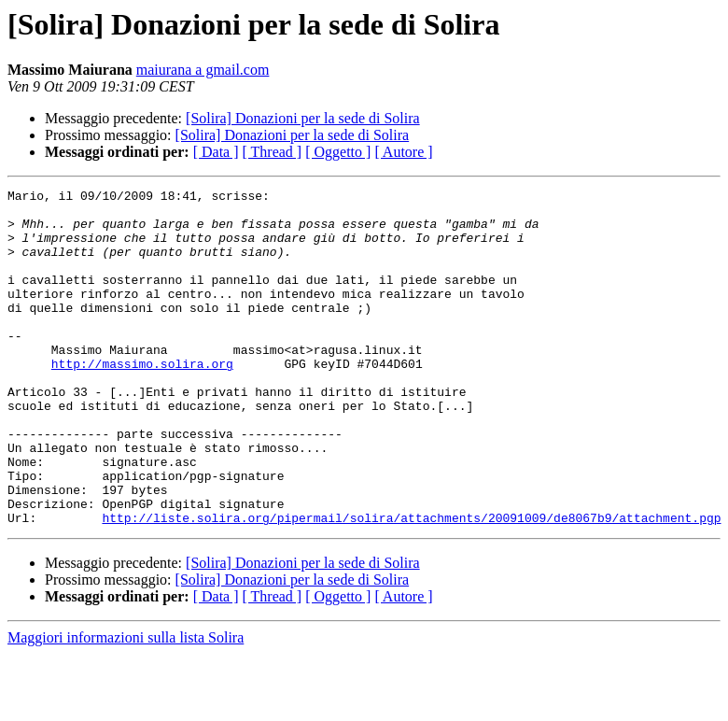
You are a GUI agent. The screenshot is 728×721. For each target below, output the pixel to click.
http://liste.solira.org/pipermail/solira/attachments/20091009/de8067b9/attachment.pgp (411, 585)
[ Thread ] (273, 152)
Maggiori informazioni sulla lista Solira (126, 705)
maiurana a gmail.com (203, 70)
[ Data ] (216, 152)
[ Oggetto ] (338, 152)
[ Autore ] (403, 152)
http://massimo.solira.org (142, 400)
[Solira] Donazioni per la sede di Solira (303, 118)
